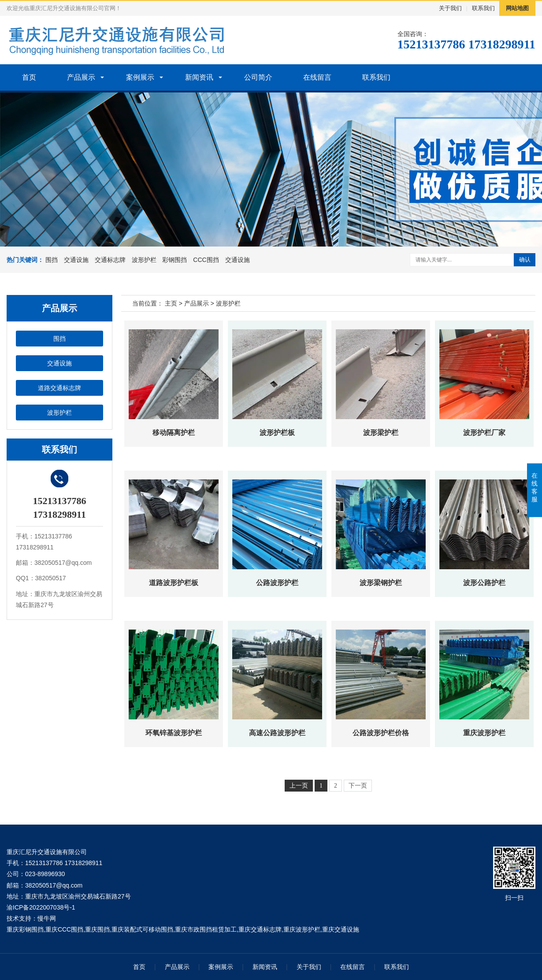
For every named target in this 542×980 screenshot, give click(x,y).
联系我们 (483, 8)
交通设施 (76, 260)
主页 (171, 303)
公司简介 (258, 77)
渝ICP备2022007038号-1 (41, 907)
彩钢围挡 (174, 260)
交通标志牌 (110, 260)
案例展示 (140, 77)
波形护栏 (144, 260)
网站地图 (517, 8)
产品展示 (81, 77)
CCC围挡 (206, 260)
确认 (525, 260)
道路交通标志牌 (59, 388)
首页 (29, 77)
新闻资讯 (199, 77)
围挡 (52, 260)
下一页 (358, 786)
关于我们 (450, 8)
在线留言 (317, 77)
